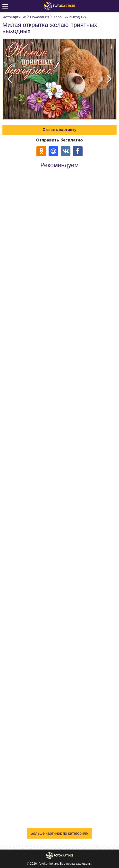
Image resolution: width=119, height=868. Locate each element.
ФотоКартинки (14, 17)
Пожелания (40, 17)
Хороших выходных (70, 17)
